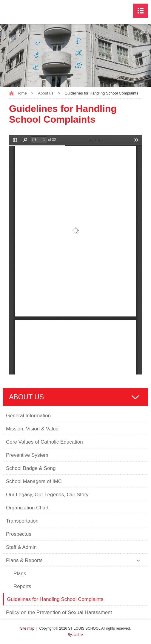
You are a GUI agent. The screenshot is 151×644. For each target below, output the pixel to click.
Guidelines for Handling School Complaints (56, 599)
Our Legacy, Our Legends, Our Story (47, 495)
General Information (28, 416)
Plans (20, 574)
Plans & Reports (24, 560)
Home (22, 93)
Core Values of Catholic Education (44, 442)
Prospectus (19, 534)
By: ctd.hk (76, 635)
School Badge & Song (31, 468)
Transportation (22, 521)
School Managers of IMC (34, 481)
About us (46, 93)
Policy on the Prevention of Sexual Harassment (59, 612)
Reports (22, 586)
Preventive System (27, 455)
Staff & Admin (21, 547)
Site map (27, 628)
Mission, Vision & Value (32, 429)
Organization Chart (27, 508)
